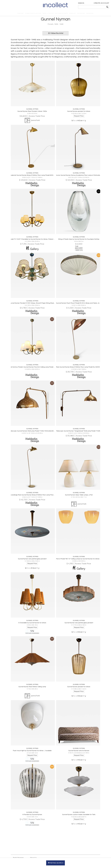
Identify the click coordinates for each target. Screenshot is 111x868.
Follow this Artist (55, 33)
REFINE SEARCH (56, 863)
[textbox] (92, 7)
